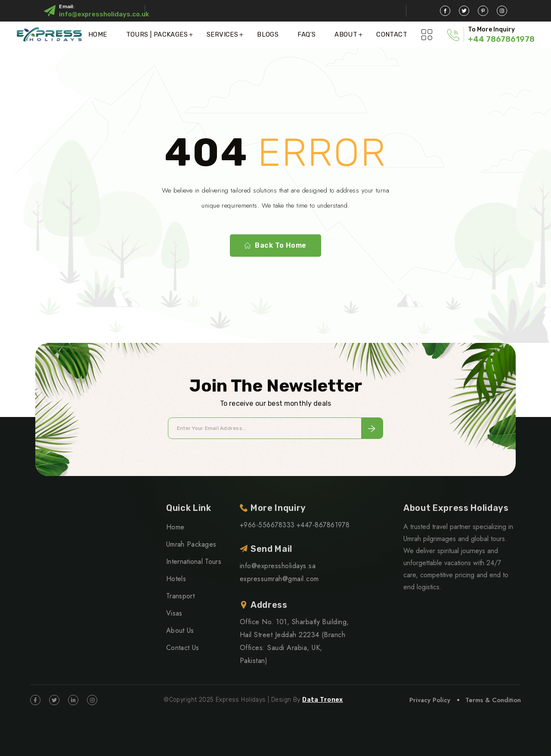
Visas (174, 613)
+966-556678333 (267, 525)
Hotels (176, 579)
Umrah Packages (191, 544)
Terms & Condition (493, 700)
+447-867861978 (323, 525)
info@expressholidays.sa (278, 566)
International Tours (194, 562)
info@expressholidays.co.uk (104, 14)
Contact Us (183, 648)
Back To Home (275, 246)
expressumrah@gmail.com (279, 579)
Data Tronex (323, 700)
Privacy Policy (430, 700)
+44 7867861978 (501, 39)
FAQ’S (306, 34)
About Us (180, 630)
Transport (180, 596)
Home (98, 34)
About (346, 34)
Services (222, 34)
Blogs (268, 34)
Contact (392, 34)
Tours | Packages (157, 34)
